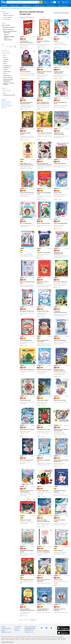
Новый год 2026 (5, 8)
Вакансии (17, 630)
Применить (15, 47)
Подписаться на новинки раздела (61, 13)
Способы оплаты (5, 104)
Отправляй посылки (15, 5)
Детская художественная (10, 32)
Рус (55, 2)
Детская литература (27, 8)
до (10, 47)
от (4, 47)
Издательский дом (8, 80)
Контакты (4, 108)
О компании (18, 627)
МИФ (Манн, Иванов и (9, 84)
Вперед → (33, 620)
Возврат (3, 630)
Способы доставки (6, 102)
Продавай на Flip (26, 5)
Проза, (8, 40)
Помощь (3, 627)
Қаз (51, 2)
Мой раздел (46, 3)
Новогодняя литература (15, 8)
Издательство (10, 95)
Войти (45, 2)
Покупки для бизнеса (7, 106)
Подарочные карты (63, 5)
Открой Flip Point (51, 5)
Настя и (8, 76)
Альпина (8, 72)
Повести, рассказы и (9, 37)
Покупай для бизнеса (39, 5)
